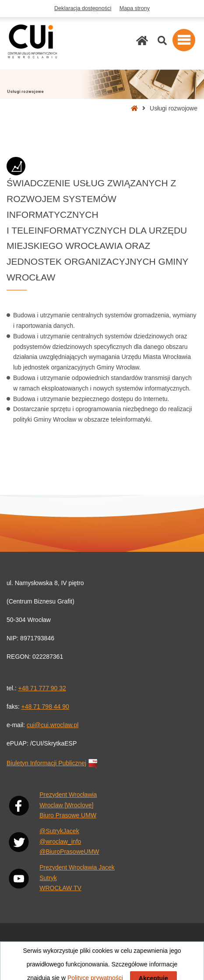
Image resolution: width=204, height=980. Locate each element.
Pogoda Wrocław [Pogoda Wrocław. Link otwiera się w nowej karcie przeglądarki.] (90, 944)
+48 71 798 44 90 (45, 707)
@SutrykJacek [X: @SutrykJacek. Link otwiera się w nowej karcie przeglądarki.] (59, 831)
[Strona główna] (142, 41)
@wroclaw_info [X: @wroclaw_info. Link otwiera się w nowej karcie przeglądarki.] (60, 842)
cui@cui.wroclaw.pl (53, 725)
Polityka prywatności (145, 959)
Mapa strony (135, 8)
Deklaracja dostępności (83, 8)
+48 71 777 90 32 (42, 688)
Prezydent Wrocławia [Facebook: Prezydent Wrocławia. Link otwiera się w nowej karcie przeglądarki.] (68, 795)
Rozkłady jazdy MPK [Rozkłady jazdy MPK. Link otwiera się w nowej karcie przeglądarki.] (144, 944)
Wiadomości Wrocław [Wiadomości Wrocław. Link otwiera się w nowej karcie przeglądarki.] (35, 944)
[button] (184, 40)
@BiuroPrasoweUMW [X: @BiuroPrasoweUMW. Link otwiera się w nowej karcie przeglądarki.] (69, 852)
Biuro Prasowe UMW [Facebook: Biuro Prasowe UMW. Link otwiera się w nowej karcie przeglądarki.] (68, 815)
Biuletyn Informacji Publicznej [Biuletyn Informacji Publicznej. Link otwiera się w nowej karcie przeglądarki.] (53, 763)
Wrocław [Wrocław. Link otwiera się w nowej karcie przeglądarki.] (186, 944)
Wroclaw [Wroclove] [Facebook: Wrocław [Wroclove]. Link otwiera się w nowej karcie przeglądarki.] (66, 805)
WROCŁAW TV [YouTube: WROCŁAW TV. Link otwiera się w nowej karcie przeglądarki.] (60, 888)
